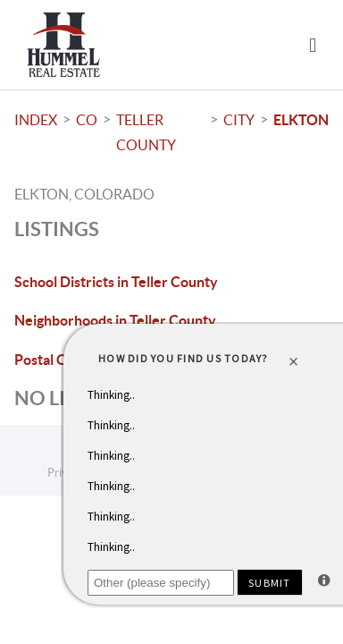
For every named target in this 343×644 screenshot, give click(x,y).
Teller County (146, 132)
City (239, 120)
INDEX (36, 120)
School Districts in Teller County (116, 282)
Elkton (301, 120)
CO (87, 120)
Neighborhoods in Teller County (115, 320)
